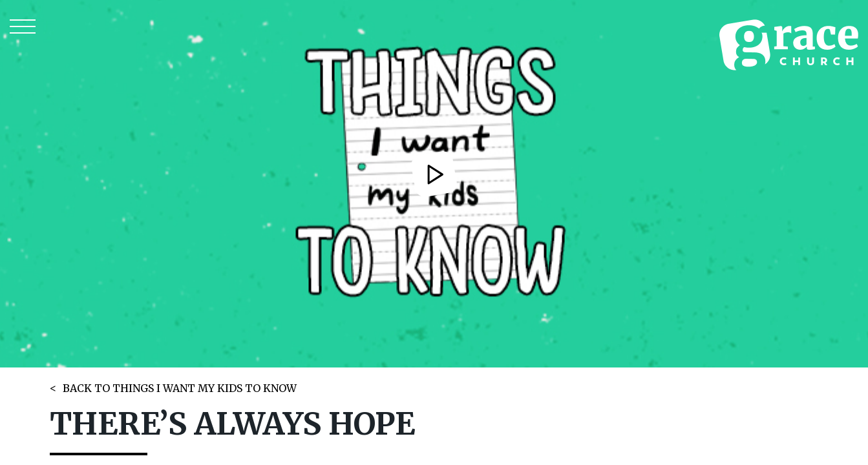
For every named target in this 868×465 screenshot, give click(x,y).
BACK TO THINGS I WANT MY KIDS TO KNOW (180, 388)
